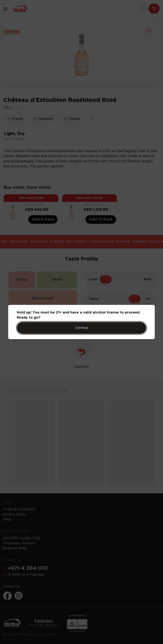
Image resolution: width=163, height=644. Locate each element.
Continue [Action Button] (82, 328)
